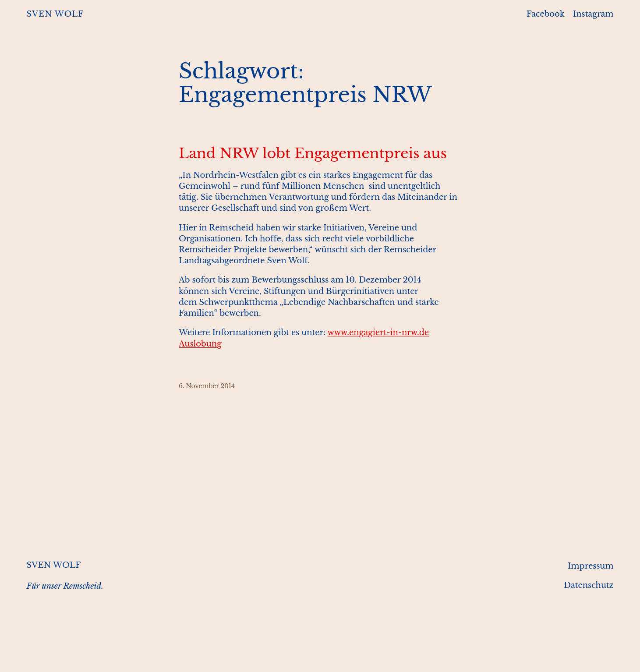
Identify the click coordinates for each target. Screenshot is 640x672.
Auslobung (200, 344)
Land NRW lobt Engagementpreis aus (313, 153)
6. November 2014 (207, 386)
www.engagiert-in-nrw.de (378, 332)
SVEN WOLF (55, 14)
